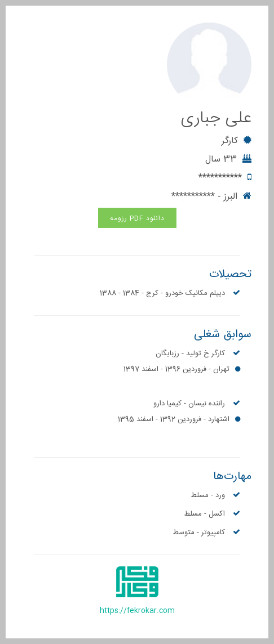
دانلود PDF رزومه (137, 218)
